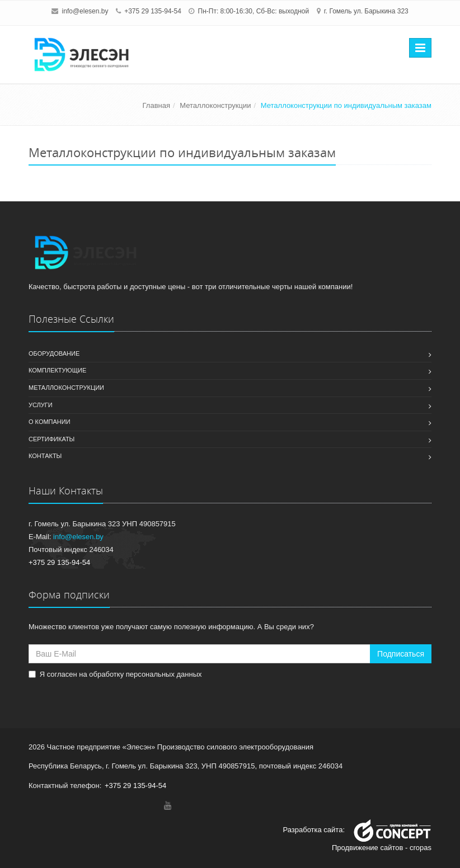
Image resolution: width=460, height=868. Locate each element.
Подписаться (401, 654)
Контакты (45, 456)
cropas (421, 848)
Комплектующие (57, 370)
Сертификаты (51, 439)
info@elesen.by (85, 11)
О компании (50, 422)
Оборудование (54, 353)
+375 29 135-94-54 (153, 11)
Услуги (41, 405)
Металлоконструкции (66, 388)
